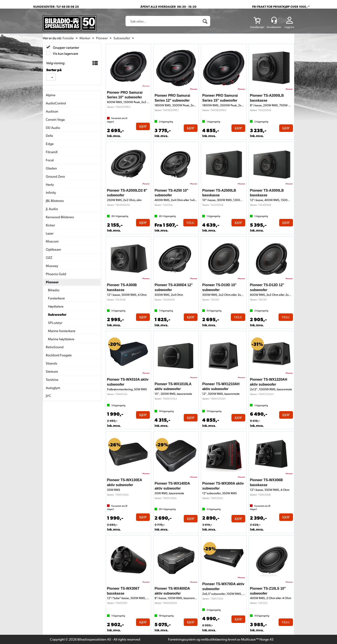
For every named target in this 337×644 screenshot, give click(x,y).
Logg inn (289, 27)
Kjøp (143, 126)
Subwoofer (122, 38)
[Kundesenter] (274, 20)
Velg (191, 223)
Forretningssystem (182, 639)
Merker (85, 38)
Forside (68, 38)
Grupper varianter (66, 47)
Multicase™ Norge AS (257, 639)
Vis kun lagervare (65, 53)
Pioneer (102, 38)
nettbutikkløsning (214, 639)
